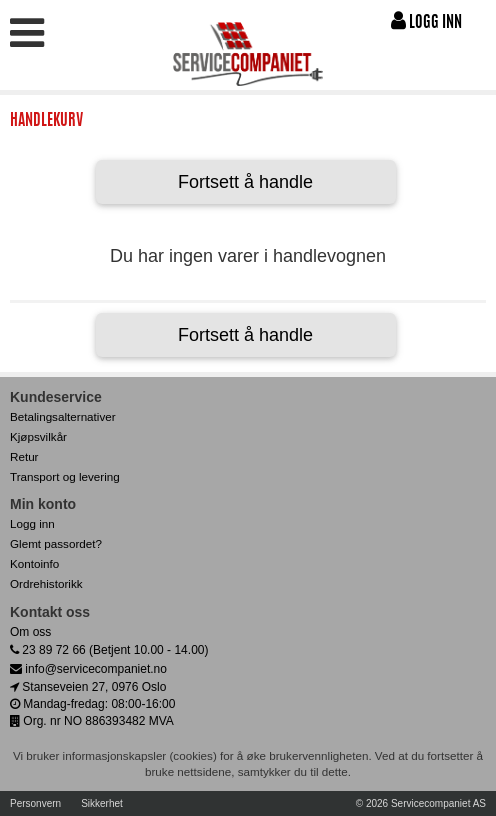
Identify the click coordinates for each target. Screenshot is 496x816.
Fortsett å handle (245, 182)
